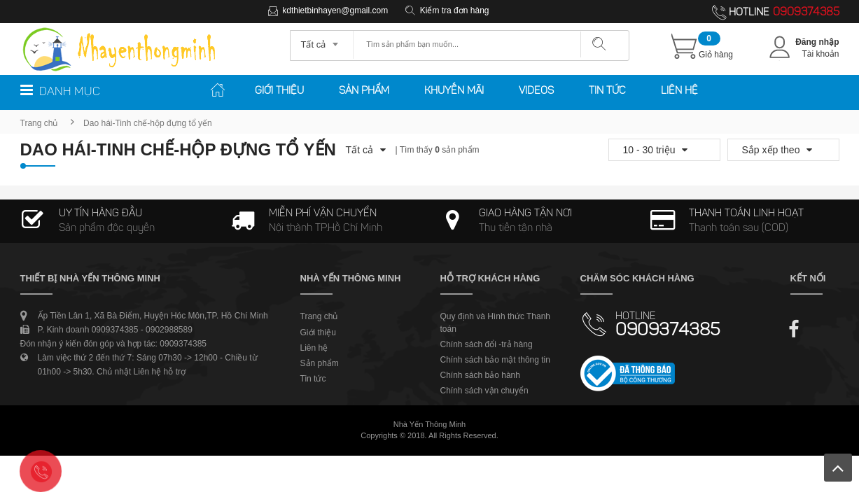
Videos (536, 91)
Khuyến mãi (454, 91)
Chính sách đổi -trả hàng (487, 344)
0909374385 (806, 13)
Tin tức (607, 91)
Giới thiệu (279, 91)
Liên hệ (679, 91)
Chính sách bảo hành (480, 375)
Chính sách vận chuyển (484, 391)
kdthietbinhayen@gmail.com (335, 10)
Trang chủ (39, 123)
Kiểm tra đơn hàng (455, 10)
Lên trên (838, 468)
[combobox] (322, 40)
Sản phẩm (364, 91)
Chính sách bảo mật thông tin (495, 360)
